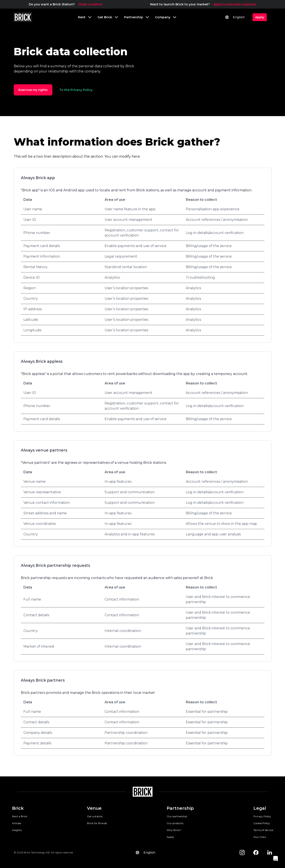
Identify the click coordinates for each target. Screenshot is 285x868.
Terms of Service (263, 830)
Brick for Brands (97, 823)
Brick (18, 808)
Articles (17, 823)
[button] (276, 859)
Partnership (180, 808)
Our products (175, 823)
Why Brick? (174, 830)
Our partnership (177, 816)
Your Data (260, 837)
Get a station (95, 816)
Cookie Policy (262, 823)
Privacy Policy (262, 816)
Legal (260, 808)
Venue (94, 808)
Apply (170, 837)
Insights (17, 830)
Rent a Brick (20, 816)
